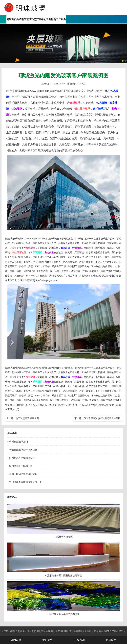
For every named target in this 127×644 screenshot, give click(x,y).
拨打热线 (48, 640)
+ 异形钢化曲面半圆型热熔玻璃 (63, 614)
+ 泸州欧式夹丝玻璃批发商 (21, 458)
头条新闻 (21, 19)
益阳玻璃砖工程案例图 (27, 418)
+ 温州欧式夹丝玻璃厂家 (20, 466)
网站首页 (11, 19)
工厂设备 (61, 19)
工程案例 (51, 19)
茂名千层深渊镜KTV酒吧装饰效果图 (102, 418)
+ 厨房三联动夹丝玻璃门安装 (22, 474)
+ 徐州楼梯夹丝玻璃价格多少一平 (24, 482)
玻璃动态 (31, 19)
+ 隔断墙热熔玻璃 (63, 537)
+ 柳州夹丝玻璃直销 (18, 442)
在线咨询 (79, 640)
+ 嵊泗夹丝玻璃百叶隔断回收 (22, 450)
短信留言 (111, 640)
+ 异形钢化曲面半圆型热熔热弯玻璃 (63, 575)
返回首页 (16, 640)
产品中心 (41, 19)
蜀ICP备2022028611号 (115, 631)
